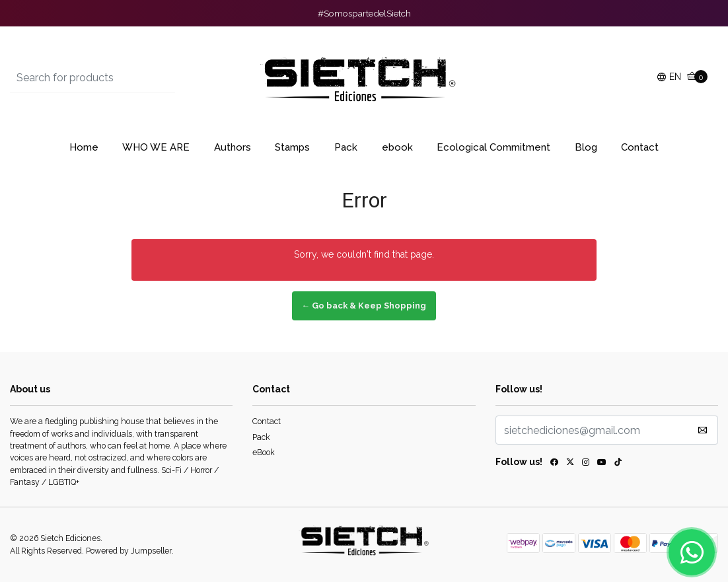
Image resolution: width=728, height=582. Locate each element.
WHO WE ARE (156, 147)
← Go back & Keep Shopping (364, 306)
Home (84, 147)
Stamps (292, 147)
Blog (586, 147)
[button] (669, 78)
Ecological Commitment (493, 147)
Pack (346, 147)
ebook (397, 147)
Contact (640, 147)
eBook (264, 452)
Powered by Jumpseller (129, 551)
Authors (233, 147)
